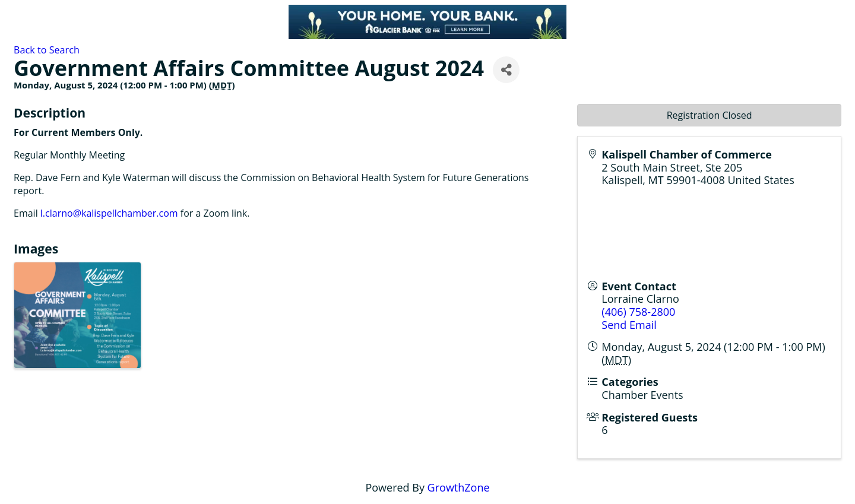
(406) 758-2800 (638, 312)
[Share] (506, 70)
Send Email (629, 325)
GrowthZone (459, 487)
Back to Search (47, 50)
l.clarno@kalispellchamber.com (109, 213)
